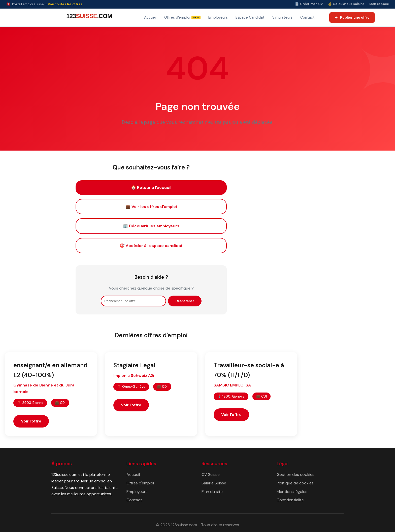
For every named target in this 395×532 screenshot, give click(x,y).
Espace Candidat (250, 17)
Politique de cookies (295, 483)
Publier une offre (352, 17)
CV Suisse (211, 474)
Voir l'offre (31, 421)
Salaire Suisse (214, 483)
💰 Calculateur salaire (346, 4)
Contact (307, 17)
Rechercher (185, 301)
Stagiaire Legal (134, 365)
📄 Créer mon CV (309, 4)
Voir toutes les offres (65, 4)
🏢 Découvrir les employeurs (151, 226)
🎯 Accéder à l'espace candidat (151, 246)
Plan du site (212, 492)
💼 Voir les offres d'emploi (151, 207)
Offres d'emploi (140, 483)
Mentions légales (292, 492)
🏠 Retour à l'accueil (151, 187)
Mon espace (379, 4)
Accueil (150, 17)
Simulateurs (282, 17)
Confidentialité (290, 500)
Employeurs (218, 17)
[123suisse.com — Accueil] (88, 17)
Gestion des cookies (295, 474)
